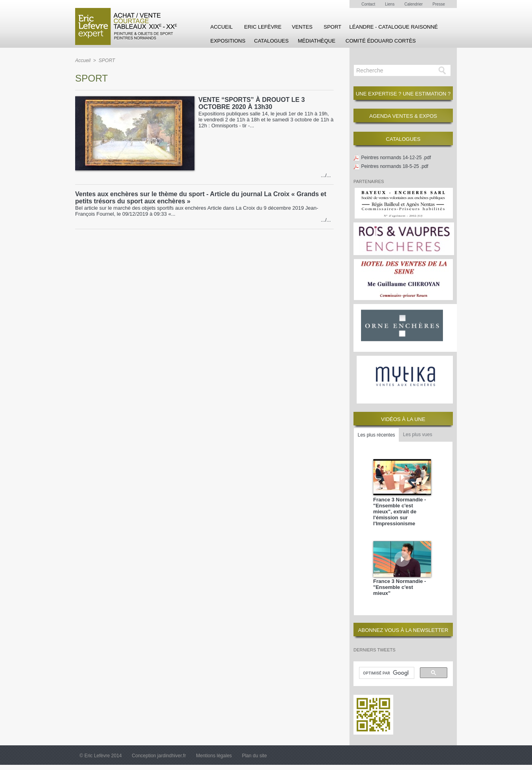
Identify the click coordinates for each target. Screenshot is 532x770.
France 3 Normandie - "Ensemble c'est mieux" (400, 587)
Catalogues (271, 41)
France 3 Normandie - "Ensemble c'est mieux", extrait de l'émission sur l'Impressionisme (400, 512)
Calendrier (414, 4)
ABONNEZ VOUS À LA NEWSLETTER (403, 630)
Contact (369, 4)
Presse (439, 4)
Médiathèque (316, 41)
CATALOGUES (403, 139)
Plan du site (254, 756)
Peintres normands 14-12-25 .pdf (396, 158)
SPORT (333, 27)
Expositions (228, 41)
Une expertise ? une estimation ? (403, 94)
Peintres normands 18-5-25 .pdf (395, 166)
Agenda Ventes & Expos (403, 116)
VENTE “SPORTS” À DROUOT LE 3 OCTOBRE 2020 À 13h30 (252, 103)
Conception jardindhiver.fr (160, 756)
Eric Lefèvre (263, 27)
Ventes (302, 27)
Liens (390, 4)
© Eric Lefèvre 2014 (101, 756)
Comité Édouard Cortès (381, 41)
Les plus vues (418, 435)
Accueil (221, 27)
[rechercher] (386, 673)
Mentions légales (215, 756)
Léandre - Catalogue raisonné (394, 27)
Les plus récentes (377, 435)
